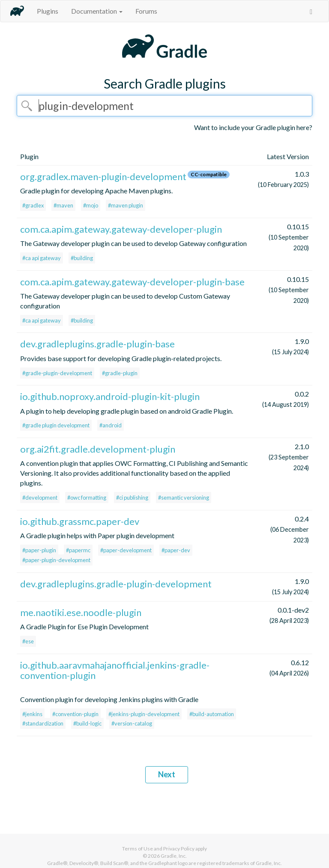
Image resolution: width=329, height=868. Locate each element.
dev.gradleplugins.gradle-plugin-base (97, 344)
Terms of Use (138, 849)
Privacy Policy (179, 849)
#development (40, 498)
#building (82, 258)
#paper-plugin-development (56, 560)
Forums (146, 11)
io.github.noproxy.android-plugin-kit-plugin (110, 396)
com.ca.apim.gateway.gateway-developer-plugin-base (132, 282)
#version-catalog (132, 723)
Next (167, 774)
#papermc (78, 550)
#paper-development (126, 550)
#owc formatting (87, 498)
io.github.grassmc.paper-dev (80, 521)
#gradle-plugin (120, 373)
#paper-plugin (39, 550)
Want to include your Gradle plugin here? (253, 127)
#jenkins (32, 714)
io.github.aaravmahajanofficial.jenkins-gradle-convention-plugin (115, 670)
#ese (28, 641)
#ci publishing (132, 498)
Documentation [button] (97, 11)
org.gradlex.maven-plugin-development (103, 176)
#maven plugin (126, 205)
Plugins (48, 11)
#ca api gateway (42, 258)
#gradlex (33, 205)
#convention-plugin (75, 714)
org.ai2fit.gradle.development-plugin (98, 449)
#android (111, 425)
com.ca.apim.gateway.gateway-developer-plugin (121, 229)
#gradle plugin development (56, 425)
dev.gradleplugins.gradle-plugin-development (116, 584)
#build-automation (212, 714)
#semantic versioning (184, 498)
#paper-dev (176, 550)
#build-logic (87, 723)
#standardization (43, 723)
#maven (63, 205)
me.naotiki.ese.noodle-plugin (81, 612)
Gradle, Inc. (174, 856)
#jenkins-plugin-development (144, 714)
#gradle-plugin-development (57, 373)
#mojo (91, 205)
